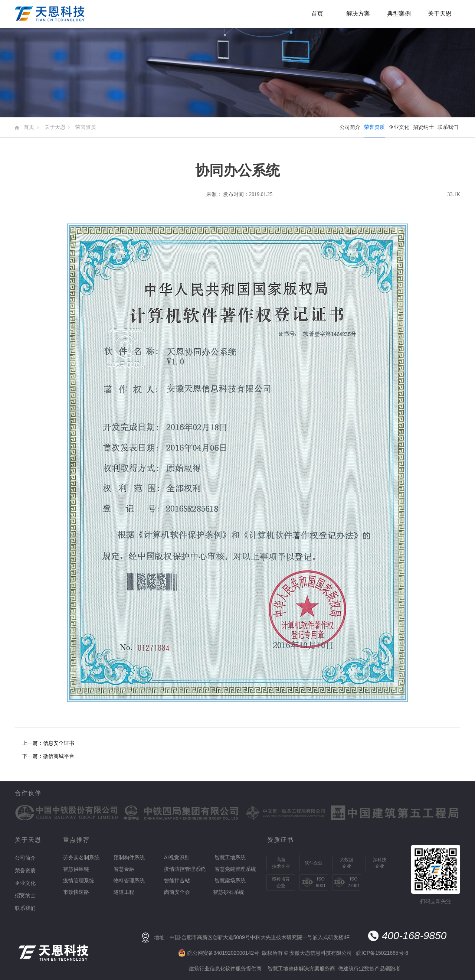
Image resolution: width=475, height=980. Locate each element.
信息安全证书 (59, 743)
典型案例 (399, 14)
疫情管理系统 (79, 880)
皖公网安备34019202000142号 (223, 953)
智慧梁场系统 (230, 880)
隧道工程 (124, 892)
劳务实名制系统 (81, 857)
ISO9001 (321, 882)
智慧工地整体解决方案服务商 (301, 968)
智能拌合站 (177, 880)
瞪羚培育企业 (281, 882)
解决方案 (358, 14)
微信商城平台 (59, 756)
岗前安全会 (177, 892)
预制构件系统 (129, 857)
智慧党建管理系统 (235, 869)
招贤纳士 (423, 127)
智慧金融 (124, 869)
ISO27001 (354, 882)
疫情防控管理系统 (185, 869)
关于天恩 (440, 14)
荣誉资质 (86, 127)
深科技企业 (380, 863)
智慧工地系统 (230, 857)
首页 (317, 14)
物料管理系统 (129, 880)
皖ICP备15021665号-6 (382, 953)
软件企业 (314, 863)
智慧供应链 (76, 869)
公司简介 (350, 127)
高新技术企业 (281, 863)
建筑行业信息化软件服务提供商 (225, 968)
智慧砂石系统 (229, 892)
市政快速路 (76, 892)
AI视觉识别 (177, 857)
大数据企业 (347, 863)
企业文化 (399, 127)
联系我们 (448, 127)
